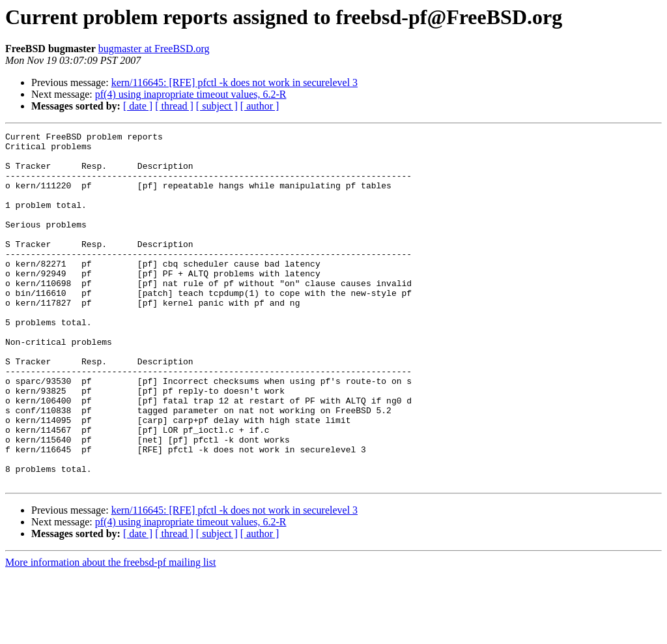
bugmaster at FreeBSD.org (154, 49)
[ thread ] (174, 106)
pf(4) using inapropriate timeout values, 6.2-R (191, 94)
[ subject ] (217, 106)
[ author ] (260, 106)
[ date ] (138, 106)
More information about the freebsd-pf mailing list (110, 633)
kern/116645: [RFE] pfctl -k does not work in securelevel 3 (234, 82)
